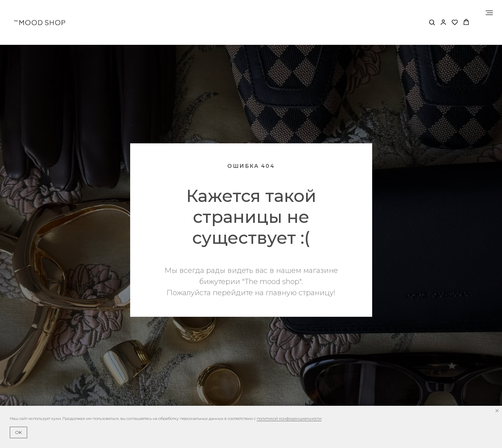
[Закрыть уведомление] (497, 411)
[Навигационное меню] (489, 13)
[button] (432, 22)
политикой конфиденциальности (289, 418)
